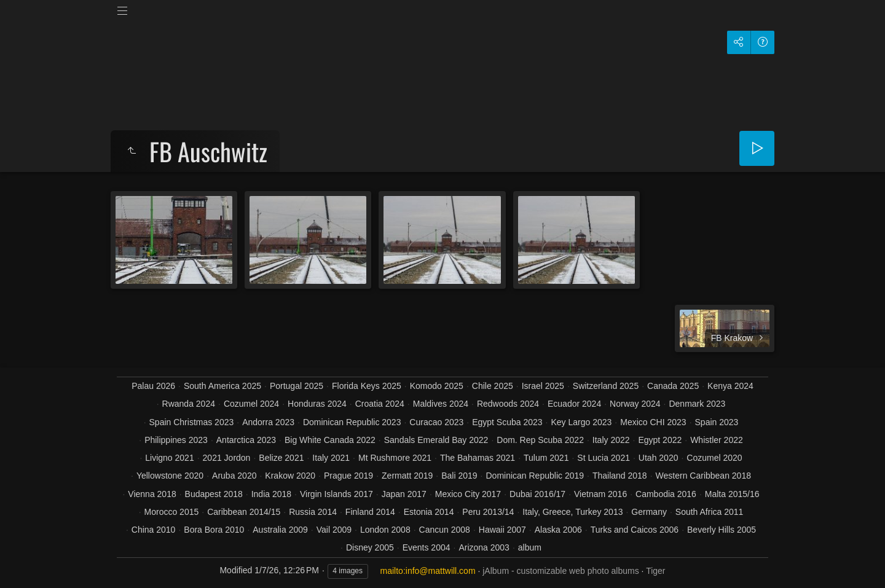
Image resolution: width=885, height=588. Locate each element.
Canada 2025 (673, 386)
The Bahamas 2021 (478, 458)
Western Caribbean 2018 (703, 476)
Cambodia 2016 (666, 494)
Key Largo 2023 (581, 422)
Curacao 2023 (436, 422)
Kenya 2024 (730, 386)
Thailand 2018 (620, 476)
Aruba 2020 (234, 476)
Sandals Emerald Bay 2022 (436, 440)
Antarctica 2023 (246, 440)
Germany (649, 512)
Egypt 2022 (660, 440)
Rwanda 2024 (189, 404)
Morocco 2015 (172, 512)
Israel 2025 (543, 386)
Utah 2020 (659, 458)
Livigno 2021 (169, 458)
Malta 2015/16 (732, 494)
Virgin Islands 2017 (336, 494)
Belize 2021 (281, 458)
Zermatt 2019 (407, 476)
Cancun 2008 (445, 530)
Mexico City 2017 (468, 494)
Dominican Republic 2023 (352, 422)
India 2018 (271, 494)
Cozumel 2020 (714, 458)
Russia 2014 (313, 512)
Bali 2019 (459, 476)
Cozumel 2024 (251, 404)
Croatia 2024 (380, 404)
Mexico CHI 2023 (653, 422)
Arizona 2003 (484, 547)
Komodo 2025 (437, 386)
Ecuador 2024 (574, 404)
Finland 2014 (370, 512)
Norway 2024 (635, 404)
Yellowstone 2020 (170, 476)
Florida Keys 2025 (367, 386)
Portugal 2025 (297, 386)
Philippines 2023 (176, 440)
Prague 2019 (348, 476)
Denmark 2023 (697, 404)
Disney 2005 (370, 547)
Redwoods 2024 (508, 404)
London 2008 (385, 530)
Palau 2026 (153, 386)
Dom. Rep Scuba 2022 (540, 440)
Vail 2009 (334, 530)
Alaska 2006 (558, 530)
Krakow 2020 (290, 476)
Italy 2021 (331, 458)
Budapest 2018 (214, 494)
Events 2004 (427, 547)
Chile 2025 (493, 386)
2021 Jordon (227, 458)
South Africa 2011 (710, 512)
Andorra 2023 (268, 422)
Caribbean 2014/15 (244, 512)
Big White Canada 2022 (330, 440)
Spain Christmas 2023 (192, 422)
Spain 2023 (717, 422)
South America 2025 (222, 386)
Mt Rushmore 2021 (395, 458)
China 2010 (154, 530)
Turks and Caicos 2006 (635, 530)
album (530, 547)
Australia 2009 (280, 530)
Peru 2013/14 (488, 512)
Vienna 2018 (152, 494)
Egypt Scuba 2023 (507, 422)
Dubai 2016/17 (537, 494)
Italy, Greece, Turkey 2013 (572, 512)
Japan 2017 (404, 494)
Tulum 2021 (546, 458)
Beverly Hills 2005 (722, 530)
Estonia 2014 (429, 512)
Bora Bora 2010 (214, 530)
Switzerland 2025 (606, 386)
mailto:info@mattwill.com (428, 571)
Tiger (655, 571)
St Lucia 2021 (604, 458)
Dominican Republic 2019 (535, 476)
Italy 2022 (611, 440)
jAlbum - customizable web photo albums (560, 571)
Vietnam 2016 (600, 494)
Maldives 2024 (441, 404)
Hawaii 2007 (502, 530)
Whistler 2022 (717, 440)
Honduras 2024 (317, 404)
